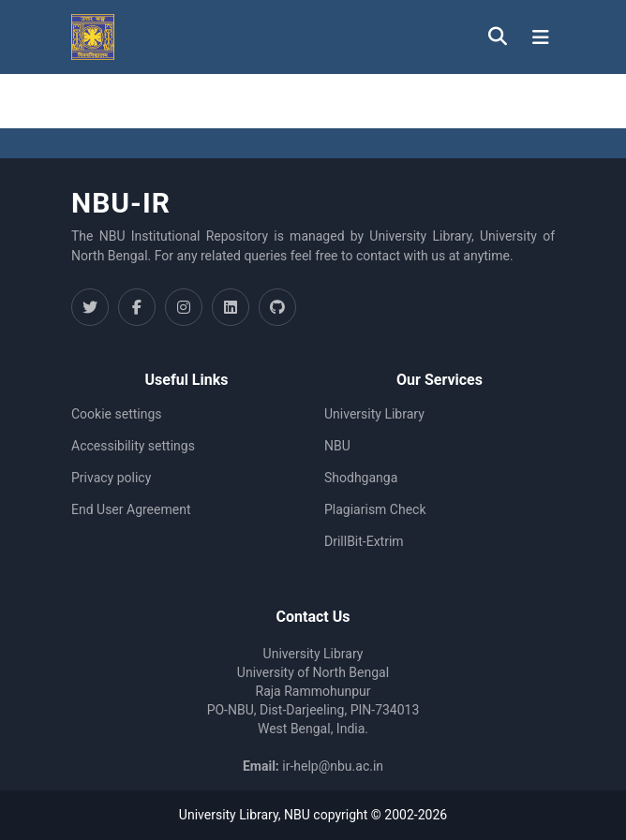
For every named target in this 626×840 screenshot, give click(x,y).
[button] (93, 37)
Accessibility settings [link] (133, 446)
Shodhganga (361, 478)
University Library (374, 414)
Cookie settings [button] (117, 414)
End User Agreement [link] (131, 509)
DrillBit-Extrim (364, 541)
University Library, (231, 815)
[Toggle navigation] (541, 37)
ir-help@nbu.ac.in (333, 766)
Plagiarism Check (375, 509)
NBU (337, 446)
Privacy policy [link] (111, 478)
